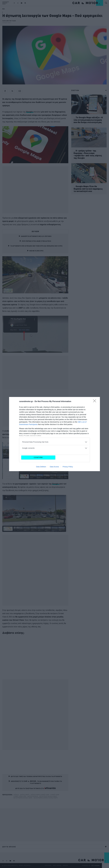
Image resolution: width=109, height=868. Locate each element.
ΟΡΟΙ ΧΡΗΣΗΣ (57, 865)
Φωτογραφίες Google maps (23, 798)
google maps (25, 795)
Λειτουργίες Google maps (48, 796)
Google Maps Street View (40, 795)
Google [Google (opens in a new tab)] (30, 112)
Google (16, 795)
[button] (6, 3)
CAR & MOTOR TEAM (9, 21)
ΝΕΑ (4, 9)
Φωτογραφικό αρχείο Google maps (46, 798)
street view (55, 795)
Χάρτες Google (33, 796)
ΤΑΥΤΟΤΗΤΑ (48, 865)
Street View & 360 (20, 796)
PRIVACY (65, 865)
